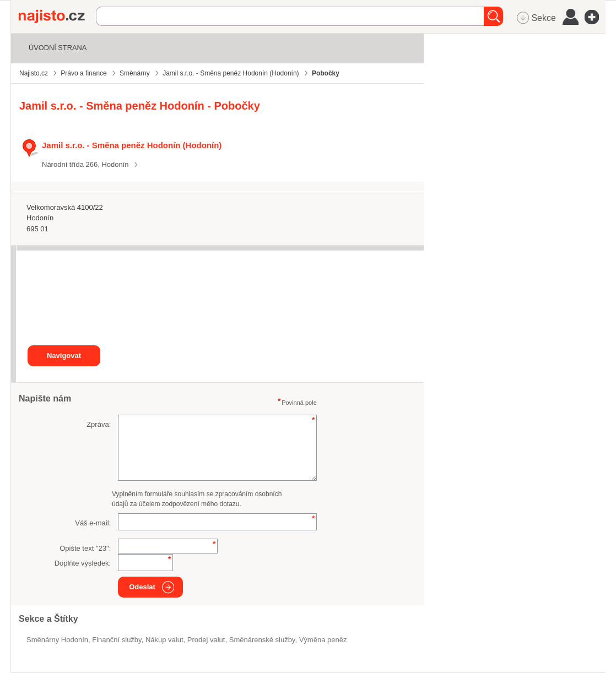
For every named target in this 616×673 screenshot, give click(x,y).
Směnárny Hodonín (57, 640)
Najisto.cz (57, 17)
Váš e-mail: (93, 523)
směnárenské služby (262, 640)
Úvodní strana (58, 48)
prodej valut (206, 640)
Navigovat (64, 356)
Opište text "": (85, 548)
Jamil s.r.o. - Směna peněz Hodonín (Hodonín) (132, 145)
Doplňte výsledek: (83, 563)
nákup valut (164, 640)
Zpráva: (99, 424)
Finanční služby (117, 640)
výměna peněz (323, 640)
